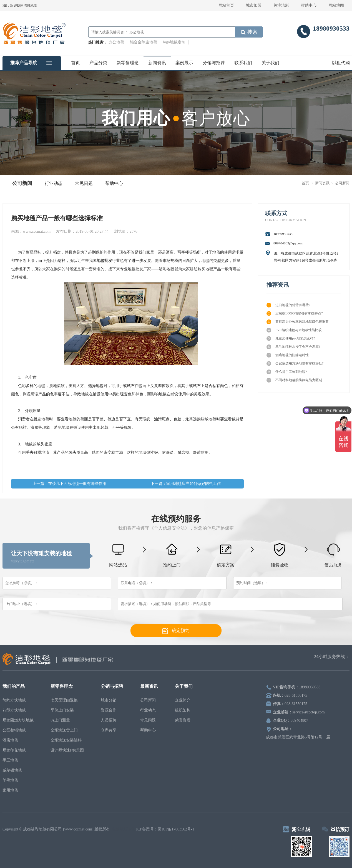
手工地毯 (10, 760)
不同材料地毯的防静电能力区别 (294, 380)
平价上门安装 (62, 710)
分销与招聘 (214, 63)
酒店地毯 (10, 740)
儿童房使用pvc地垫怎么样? (291, 338)
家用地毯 (10, 790)
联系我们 (243, 63)
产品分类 (98, 63)
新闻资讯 (157, 63)
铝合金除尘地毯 (144, 42)
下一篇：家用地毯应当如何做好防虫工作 (186, 484)
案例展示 (184, 63)
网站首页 (226, 5)
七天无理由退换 (64, 700)
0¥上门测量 (60, 720)
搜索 (249, 32)
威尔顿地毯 (12, 770)
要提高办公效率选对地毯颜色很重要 (298, 322)
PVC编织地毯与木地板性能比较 (294, 330)
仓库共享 (109, 730)
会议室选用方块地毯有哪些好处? (295, 364)
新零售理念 (128, 63)
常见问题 (84, 183)
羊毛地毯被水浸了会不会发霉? (293, 347)
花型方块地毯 (14, 710)
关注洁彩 (281, 5)
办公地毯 (116, 42)
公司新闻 (22, 183)
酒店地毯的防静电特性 (288, 355)
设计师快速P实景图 (67, 750)
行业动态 (54, 183)
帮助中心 (309, 5)
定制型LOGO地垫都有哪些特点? (295, 313)
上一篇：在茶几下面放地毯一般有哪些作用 (69, 484)
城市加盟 (254, 5)
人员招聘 (109, 720)
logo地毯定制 (174, 42)
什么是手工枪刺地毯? (287, 372)
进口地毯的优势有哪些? (288, 305)
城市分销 (109, 700)
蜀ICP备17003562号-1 (176, 829)
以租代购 (341, 63)
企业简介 (183, 700)
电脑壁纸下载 (124, 829)
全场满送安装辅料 (66, 740)
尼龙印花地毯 (14, 750)
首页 (76, 63)
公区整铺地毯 (14, 730)
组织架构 (183, 710)
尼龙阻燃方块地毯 (18, 720)
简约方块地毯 (14, 700)
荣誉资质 (183, 720)
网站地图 (336, 5)
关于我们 (270, 63)
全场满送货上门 (64, 730)
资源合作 (109, 710)
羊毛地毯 (10, 780)
